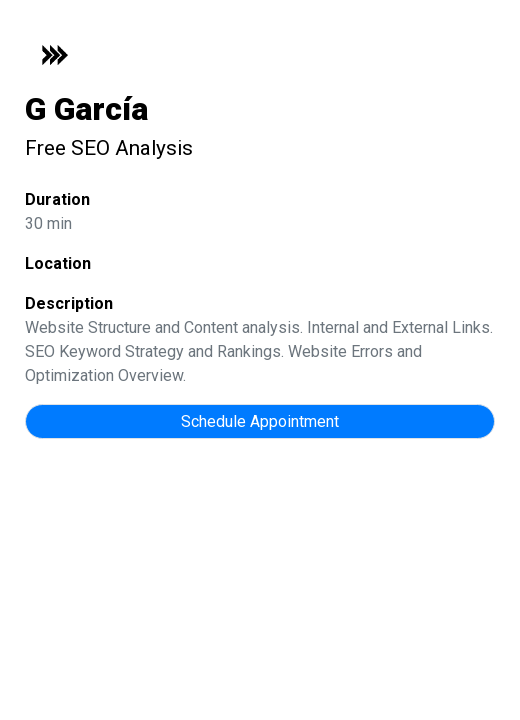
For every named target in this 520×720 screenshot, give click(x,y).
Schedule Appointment (260, 421)
